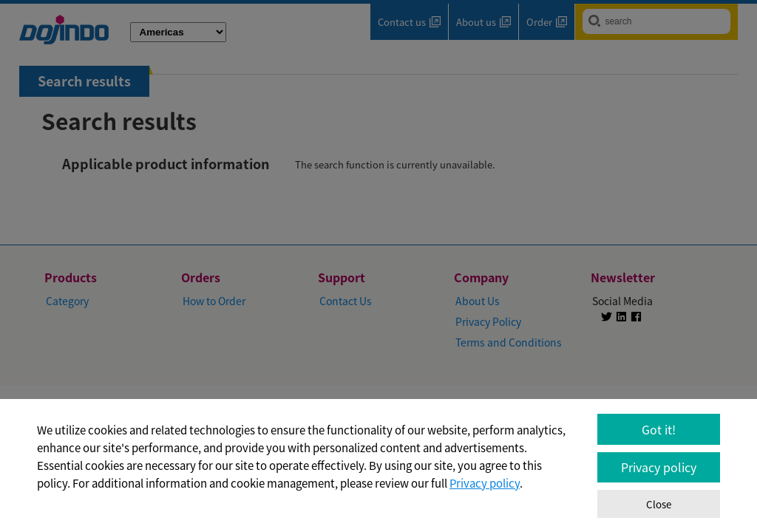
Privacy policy (485, 483)
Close (659, 504)
